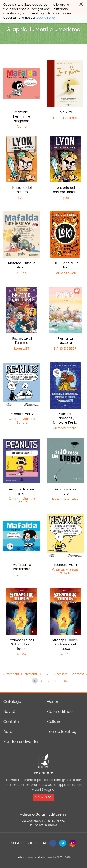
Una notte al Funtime (22, 341)
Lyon (22, 198)
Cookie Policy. (46, 18)
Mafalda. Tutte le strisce (22, 265)
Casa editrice (60, 712)
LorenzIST (22, 349)
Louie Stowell (65, 273)
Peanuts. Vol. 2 (22, 414)
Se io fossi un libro (65, 492)
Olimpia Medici (65, 428)
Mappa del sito (37, 857)
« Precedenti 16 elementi (20, 674)
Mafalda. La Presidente (22, 567)
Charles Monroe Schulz (22, 421)
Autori (9, 732)
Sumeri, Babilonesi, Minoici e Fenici (65, 418)
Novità (10, 712)
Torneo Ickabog (62, 732)
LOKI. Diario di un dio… (65, 265)
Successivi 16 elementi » (70, 674)
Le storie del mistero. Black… (65, 190)
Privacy (22, 857)
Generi (53, 702)
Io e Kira (65, 112)
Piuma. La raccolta (65, 341)
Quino (22, 127)
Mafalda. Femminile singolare (22, 117)
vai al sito (43, 797)
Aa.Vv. (22, 655)
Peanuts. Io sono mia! (22, 492)
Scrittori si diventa (21, 742)
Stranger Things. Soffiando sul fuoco (22, 645)
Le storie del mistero (22, 190)
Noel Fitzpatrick (65, 118)
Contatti (11, 722)
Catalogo (12, 702)
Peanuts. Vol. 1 (65, 565)
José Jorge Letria (65, 500)
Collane (54, 722)
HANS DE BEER (65, 349)
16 (65, 681)
